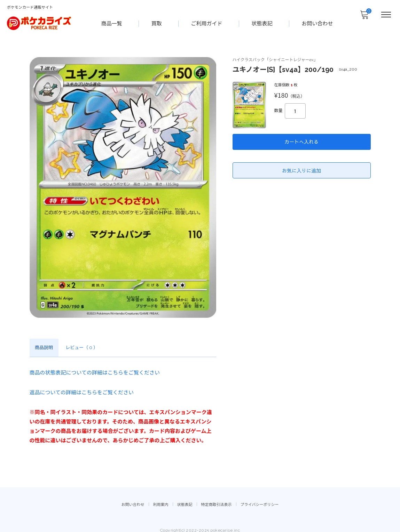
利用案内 (161, 499)
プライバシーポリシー (260, 499)
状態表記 (262, 23)
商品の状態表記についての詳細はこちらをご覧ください (95, 373)
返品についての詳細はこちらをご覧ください (82, 392)
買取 (157, 23)
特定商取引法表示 (217, 499)
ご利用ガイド (207, 23)
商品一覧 (112, 23)
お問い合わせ (318, 23)
